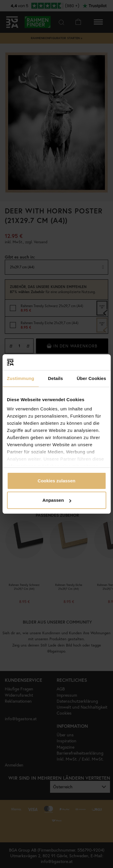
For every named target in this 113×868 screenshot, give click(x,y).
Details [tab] (55, 378)
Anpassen (57, 500)
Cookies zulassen (57, 481)
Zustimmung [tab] (21, 378)
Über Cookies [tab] (91, 378)
